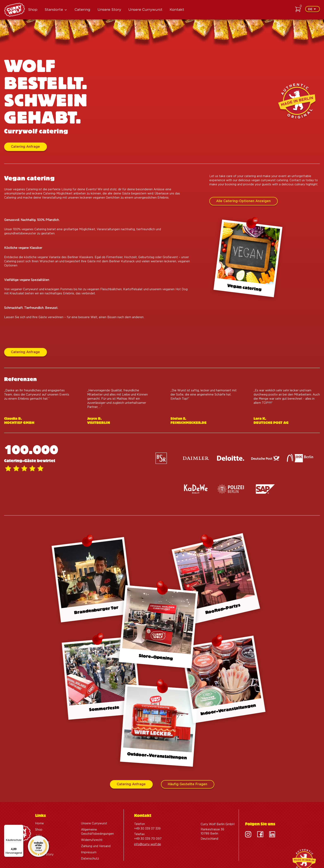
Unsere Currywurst (145, 10)
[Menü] (21, 827)
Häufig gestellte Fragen (188, 784)
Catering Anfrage (25, 147)
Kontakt (177, 10)
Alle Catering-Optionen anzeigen (244, 221)
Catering (82, 10)
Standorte (54, 10)
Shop (33, 10)
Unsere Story (109, 10)
